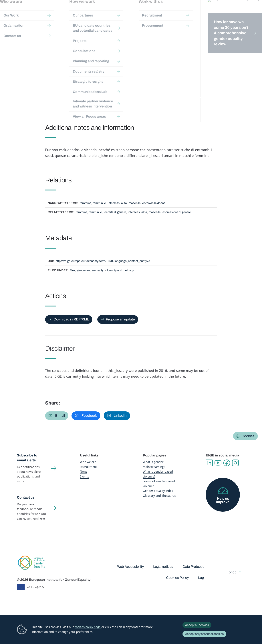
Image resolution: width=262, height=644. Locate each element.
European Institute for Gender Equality (25, 11)
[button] (57, 416)
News (84, 471)
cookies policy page (88, 627)
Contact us (26, 497)
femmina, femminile (93, 203)
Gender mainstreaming (124, 11)
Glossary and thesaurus (81, 35)
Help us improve (223, 500)
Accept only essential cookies (204, 634)
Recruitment (88, 467)
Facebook (227, 463)
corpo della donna (154, 203)
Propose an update (120, 319)
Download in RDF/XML (71, 319)
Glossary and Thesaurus (159, 496)
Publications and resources (92, 11)
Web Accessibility (130, 567)
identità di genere (115, 212)
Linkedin (209, 463)
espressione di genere (177, 212)
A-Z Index (104, 35)
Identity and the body (120, 270)
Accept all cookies (197, 625)
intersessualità (117, 203)
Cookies (248, 436)
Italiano (234, 44)
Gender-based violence (153, 11)
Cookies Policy (177, 578)
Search (254, 11)
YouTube (218, 463)
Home (25, 35)
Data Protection (195, 567)
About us (237, 11)
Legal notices (163, 567)
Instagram (235, 463)
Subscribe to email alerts (27, 458)
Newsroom (64, 11)
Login (202, 578)
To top (232, 572)
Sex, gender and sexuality (87, 270)
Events (84, 476)
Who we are (88, 462)
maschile (135, 203)
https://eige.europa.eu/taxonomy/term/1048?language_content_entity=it (103, 261)
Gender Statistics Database (212, 11)
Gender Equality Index (181, 11)
